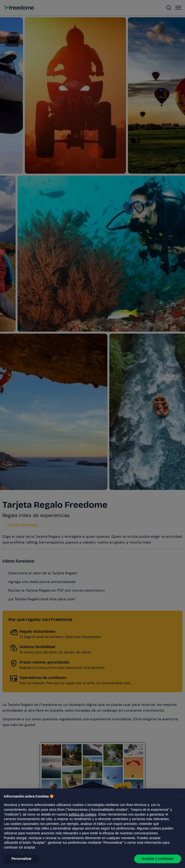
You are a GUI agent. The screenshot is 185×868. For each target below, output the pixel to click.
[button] (179, 796)
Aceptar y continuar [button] (158, 859)
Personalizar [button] (22, 859)
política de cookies (83, 814)
